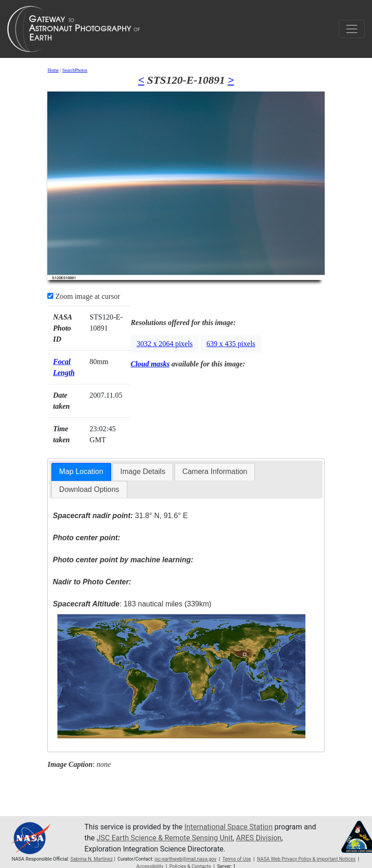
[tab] (81, 472)
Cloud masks (150, 364)
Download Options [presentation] (89, 489)
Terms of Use (237, 859)
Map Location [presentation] (81, 471)
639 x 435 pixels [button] (231, 344)
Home (53, 70)
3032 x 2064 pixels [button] (164, 344)
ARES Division (259, 838)
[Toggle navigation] (352, 29)
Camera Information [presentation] (215, 471)
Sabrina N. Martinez (91, 859)
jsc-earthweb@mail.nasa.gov (186, 859)
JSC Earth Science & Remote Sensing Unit (164, 838)
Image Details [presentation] (143, 471)
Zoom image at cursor (84, 296)
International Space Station (228, 827)
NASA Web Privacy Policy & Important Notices (306, 859)
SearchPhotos (75, 70)
